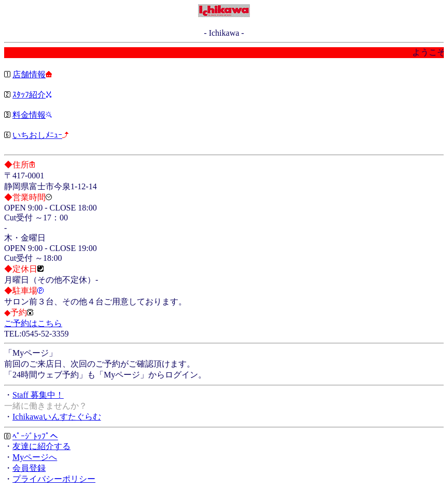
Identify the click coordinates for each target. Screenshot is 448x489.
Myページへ (35, 457)
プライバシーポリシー (54, 479)
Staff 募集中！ (38, 395)
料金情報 (29, 115)
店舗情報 (29, 74)
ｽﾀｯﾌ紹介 (29, 95)
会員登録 (29, 468)
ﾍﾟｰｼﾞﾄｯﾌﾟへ (35, 436)
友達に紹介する (41, 446)
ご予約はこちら (33, 323)
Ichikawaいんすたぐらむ (57, 417)
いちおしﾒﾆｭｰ (37, 135)
